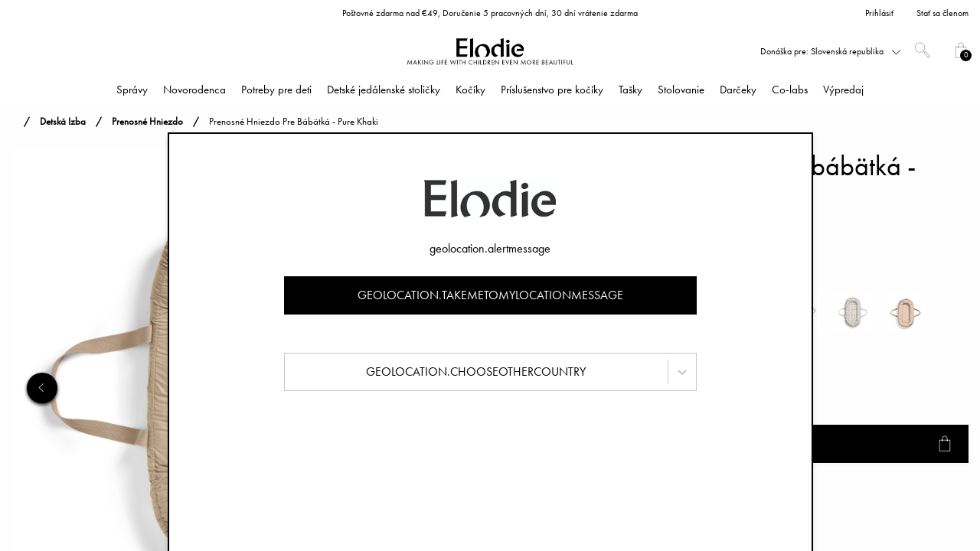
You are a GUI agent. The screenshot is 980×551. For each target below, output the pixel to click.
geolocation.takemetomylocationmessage (490, 295)
